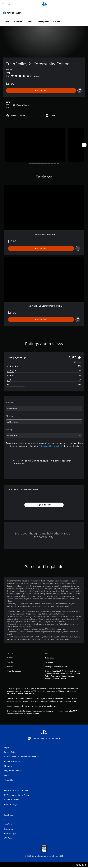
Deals (30, 22)
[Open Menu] (3, 4)
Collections (18, 22)
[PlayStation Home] (44, 4)
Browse (57, 22)
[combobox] (44, 408)
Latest (6, 22)
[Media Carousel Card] (35, 145)
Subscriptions (43, 22)
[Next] (84, 145)
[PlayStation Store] (13, 13)
